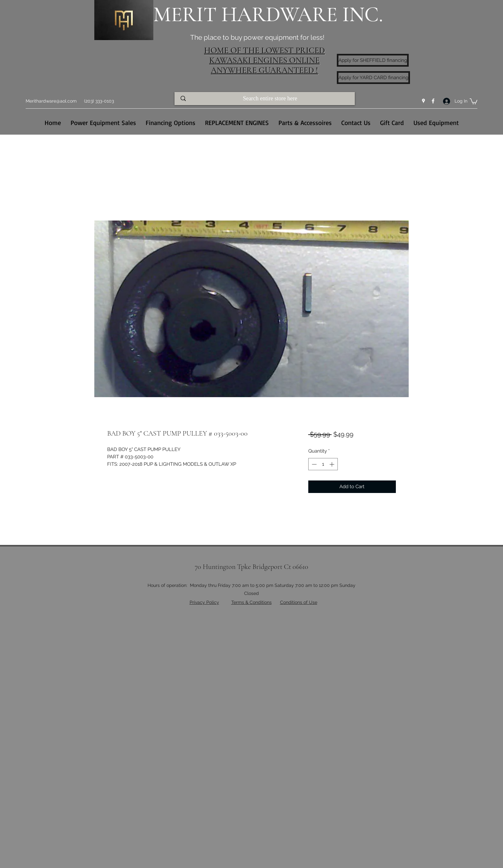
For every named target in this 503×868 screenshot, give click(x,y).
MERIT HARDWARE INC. (268, 15)
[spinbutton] (323, 464)
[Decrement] (314, 464)
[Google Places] (423, 101)
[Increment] (332, 464)
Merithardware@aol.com (51, 101)
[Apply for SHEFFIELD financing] (373, 60)
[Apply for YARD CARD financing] (373, 78)
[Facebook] (433, 101)
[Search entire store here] (271, 99)
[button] (473, 101)
